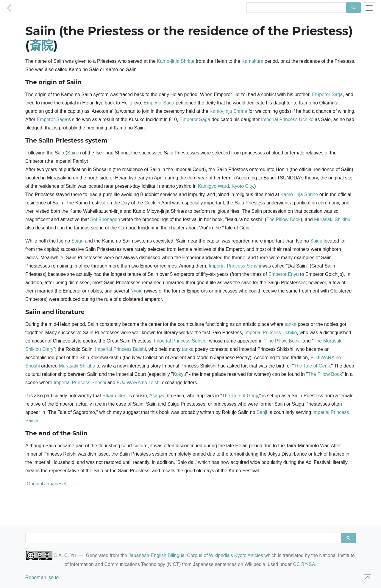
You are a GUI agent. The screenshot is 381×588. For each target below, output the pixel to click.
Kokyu (179, 374)
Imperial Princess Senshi (235, 266)
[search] (296, 8)
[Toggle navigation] (369, 8)
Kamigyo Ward (213, 186)
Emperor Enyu (283, 274)
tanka (291, 324)
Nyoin (136, 291)
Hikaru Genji (115, 396)
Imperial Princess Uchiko (287, 119)
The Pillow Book (284, 219)
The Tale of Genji (312, 366)
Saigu (73, 153)
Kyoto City (242, 186)
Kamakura (253, 61)
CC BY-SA (304, 564)
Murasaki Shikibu (332, 219)
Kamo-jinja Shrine (176, 61)
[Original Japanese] (46, 484)
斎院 (41, 45)
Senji (262, 412)
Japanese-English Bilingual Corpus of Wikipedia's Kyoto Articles (196, 555)
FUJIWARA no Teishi (139, 383)
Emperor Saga (327, 94)
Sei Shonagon (105, 219)
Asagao (157, 396)
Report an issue (42, 577)
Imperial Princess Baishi (120, 349)
